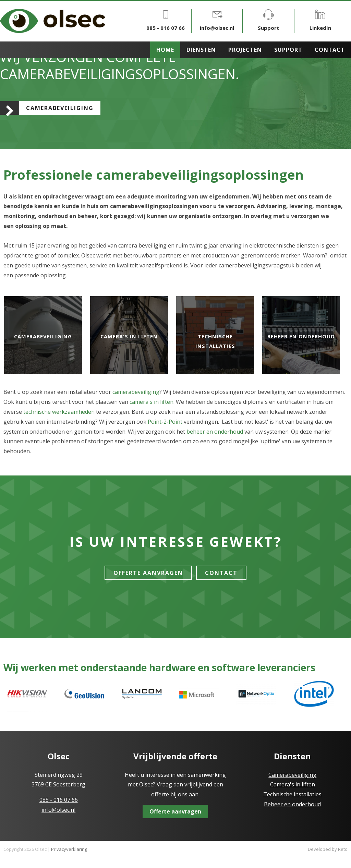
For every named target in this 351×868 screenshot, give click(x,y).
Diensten (201, 50)
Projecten (245, 50)
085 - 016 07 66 (166, 20)
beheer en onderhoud (215, 432)
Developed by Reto (328, 849)
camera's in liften (152, 402)
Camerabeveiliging (60, 108)
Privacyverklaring (69, 849)
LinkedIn (320, 20)
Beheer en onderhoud (301, 336)
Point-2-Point (165, 422)
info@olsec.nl (217, 20)
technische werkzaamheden (59, 412)
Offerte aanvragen (175, 811)
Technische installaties (292, 794)
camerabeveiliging (136, 392)
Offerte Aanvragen (148, 573)
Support (269, 20)
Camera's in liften (129, 336)
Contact (330, 50)
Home (165, 50)
